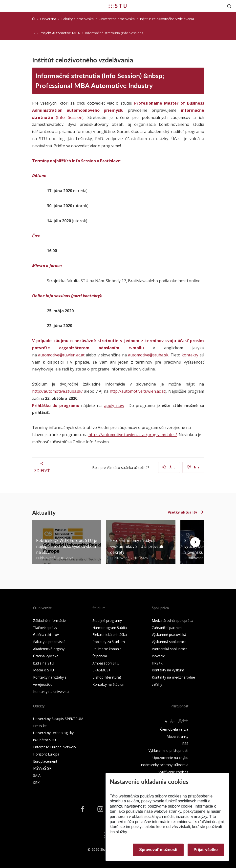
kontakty (190, 355)
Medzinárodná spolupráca (172, 620)
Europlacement (45, 761)
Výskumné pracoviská (169, 635)
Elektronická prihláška (110, 635)
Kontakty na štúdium (109, 684)
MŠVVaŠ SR (42, 768)
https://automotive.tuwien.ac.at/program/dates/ (133, 435)
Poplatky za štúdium (109, 642)
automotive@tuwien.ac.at (61, 355)
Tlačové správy (45, 628)
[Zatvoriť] (6, 6)
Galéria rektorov (46, 635)
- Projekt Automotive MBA (59, 33)
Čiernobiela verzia (174, 729)
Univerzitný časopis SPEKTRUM (58, 719)
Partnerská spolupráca (170, 649)
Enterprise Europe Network (55, 747)
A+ (173, 721)
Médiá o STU (43, 670)
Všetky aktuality (182, 512)
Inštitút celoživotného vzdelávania (167, 19)
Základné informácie (49, 620)
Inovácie (158, 656)
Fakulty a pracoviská (77, 19)
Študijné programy (107, 620)
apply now (114, 406)
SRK (36, 783)
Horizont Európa (46, 754)
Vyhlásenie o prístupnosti (168, 750)
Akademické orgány (49, 649)
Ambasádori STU (106, 663)
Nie (193, 467)
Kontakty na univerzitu (51, 692)
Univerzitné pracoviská (117, 19)
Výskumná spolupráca (169, 642)
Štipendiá (100, 656)
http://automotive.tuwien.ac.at (137, 391)
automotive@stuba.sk (148, 355)
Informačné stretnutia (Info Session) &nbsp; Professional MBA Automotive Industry (100, 80)
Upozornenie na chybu (170, 758)
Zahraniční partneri (167, 628)
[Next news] (195, 542)
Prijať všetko (206, 850)
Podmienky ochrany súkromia (165, 765)
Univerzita (48, 19)
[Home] (34, 19)
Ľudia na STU (44, 663)
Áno (169, 467)
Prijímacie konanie (107, 649)
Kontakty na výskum (168, 670)
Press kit (40, 726)
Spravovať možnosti (158, 850)
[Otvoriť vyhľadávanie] (229, 6)
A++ (183, 720)
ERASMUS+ (102, 670)
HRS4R (157, 663)
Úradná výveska (46, 656)
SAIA (37, 775)
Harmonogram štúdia (110, 628)
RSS (185, 744)
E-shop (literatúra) (107, 677)
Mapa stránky (177, 736)
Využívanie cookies (173, 772)
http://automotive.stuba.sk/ (57, 391)
